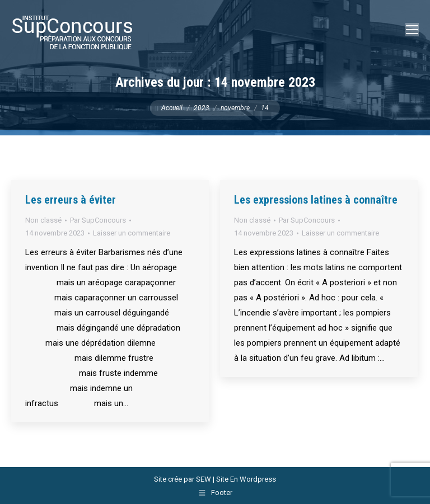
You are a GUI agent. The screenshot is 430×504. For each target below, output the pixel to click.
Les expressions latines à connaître (316, 200)
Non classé (43, 220)
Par (98, 220)
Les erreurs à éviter (71, 200)
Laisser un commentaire (132, 233)
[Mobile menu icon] (412, 30)
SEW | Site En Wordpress (236, 479)
